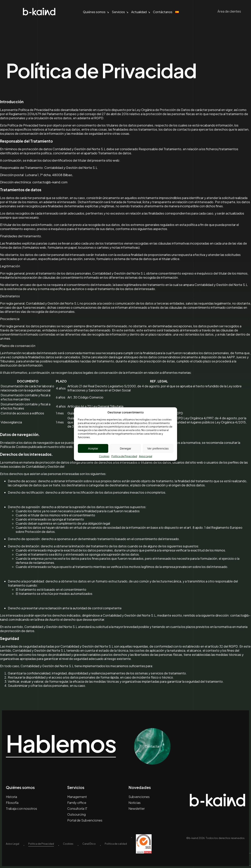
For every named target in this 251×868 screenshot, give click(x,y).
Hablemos (61, 743)
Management (77, 797)
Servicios (118, 12)
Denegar (125, 448)
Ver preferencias (158, 448)
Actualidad (139, 12)
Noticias (135, 803)
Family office (77, 803)
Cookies (104, 456)
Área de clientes (226, 11)
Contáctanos (163, 12)
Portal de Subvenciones (85, 820)
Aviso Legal (146, 456)
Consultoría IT (77, 808)
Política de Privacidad (124, 456)
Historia (11, 797)
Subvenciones (139, 797)
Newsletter (137, 808)
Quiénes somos (94, 12)
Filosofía (12, 803)
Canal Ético (89, 844)
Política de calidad (116, 844)
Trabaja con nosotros (21, 808)
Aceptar (93, 448)
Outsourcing (76, 814)
